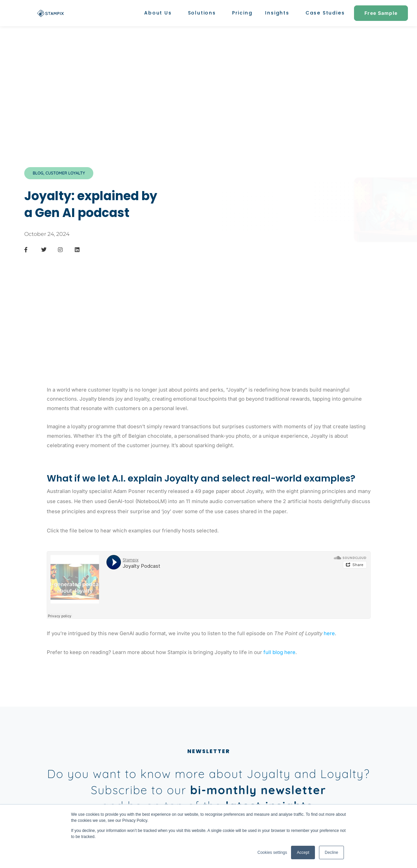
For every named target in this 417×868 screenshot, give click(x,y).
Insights (279, 13)
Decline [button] (331, 852)
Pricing (242, 13)
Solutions (204, 13)
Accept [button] (303, 852)
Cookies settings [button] (272, 852)
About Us (159, 13)
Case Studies (325, 13)
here (329, 633)
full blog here (279, 652)
